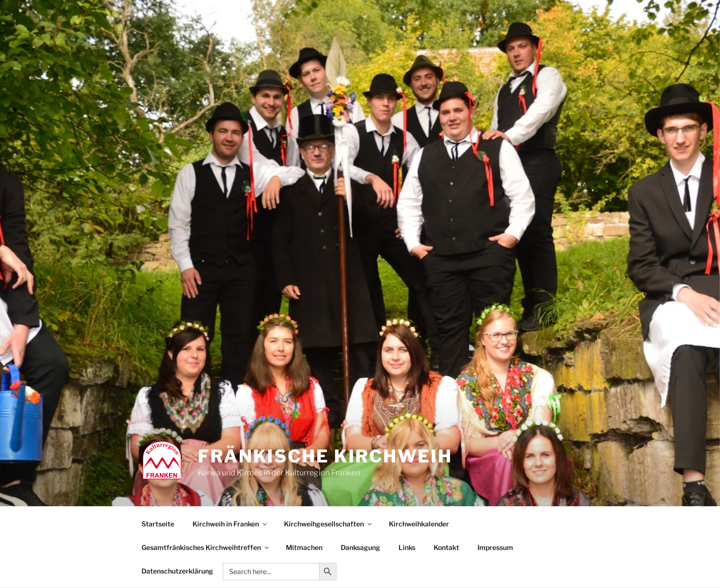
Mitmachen (304, 547)
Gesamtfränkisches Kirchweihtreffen (206, 547)
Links (407, 547)
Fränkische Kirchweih (325, 456)
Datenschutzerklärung (177, 571)
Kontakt (446, 547)
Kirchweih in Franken (230, 524)
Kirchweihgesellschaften (328, 524)
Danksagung (360, 547)
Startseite (158, 524)
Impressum (495, 547)
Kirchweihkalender (419, 524)
